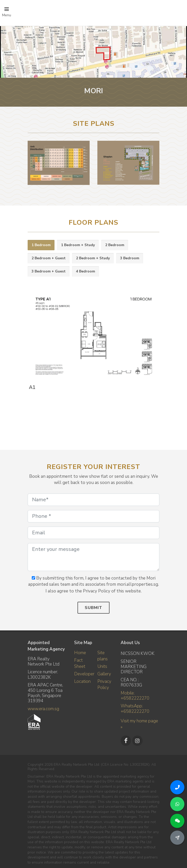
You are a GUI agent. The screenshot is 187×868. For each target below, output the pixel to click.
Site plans (103, 656)
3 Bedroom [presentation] (130, 258)
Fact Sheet (80, 663)
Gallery (104, 674)
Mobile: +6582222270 (135, 696)
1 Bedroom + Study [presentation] (78, 245)
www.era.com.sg (43, 709)
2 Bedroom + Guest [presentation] (49, 258)
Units (102, 666)
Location (82, 681)
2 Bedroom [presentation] (115, 245)
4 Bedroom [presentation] (85, 271)
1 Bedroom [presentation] (41, 245)
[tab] (41, 245)
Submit (93, 608)
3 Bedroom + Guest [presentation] (49, 271)
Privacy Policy (104, 685)
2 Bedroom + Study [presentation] (93, 258)
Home (80, 653)
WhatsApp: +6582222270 (135, 709)
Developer (84, 674)
